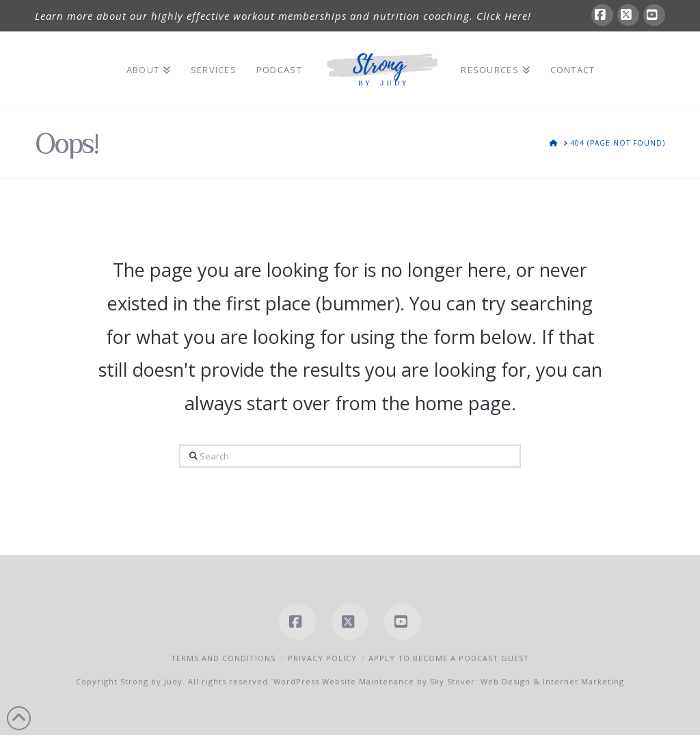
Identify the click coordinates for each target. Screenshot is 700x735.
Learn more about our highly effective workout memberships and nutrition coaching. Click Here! (283, 16)
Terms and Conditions (223, 658)
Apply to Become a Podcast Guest (449, 658)
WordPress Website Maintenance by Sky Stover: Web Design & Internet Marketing (449, 681)
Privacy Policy (322, 658)
